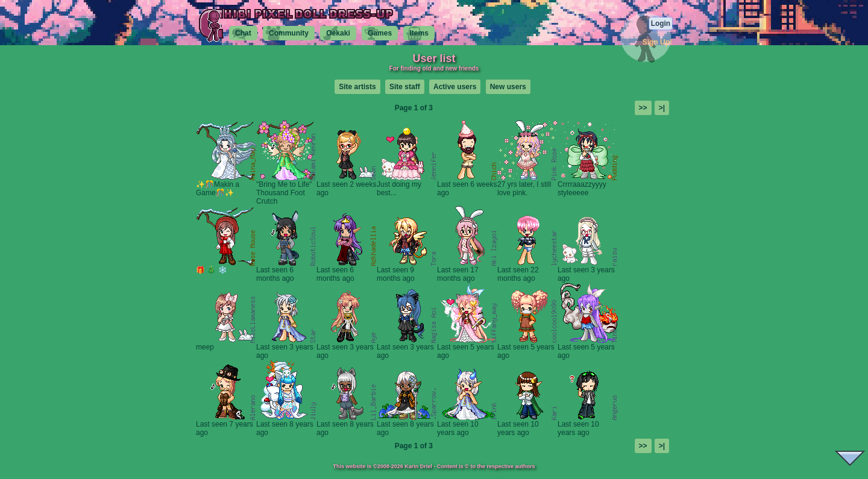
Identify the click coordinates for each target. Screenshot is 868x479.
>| (662, 108)
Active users (455, 87)
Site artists (357, 87)
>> (643, 108)
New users (508, 87)
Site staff (405, 87)
